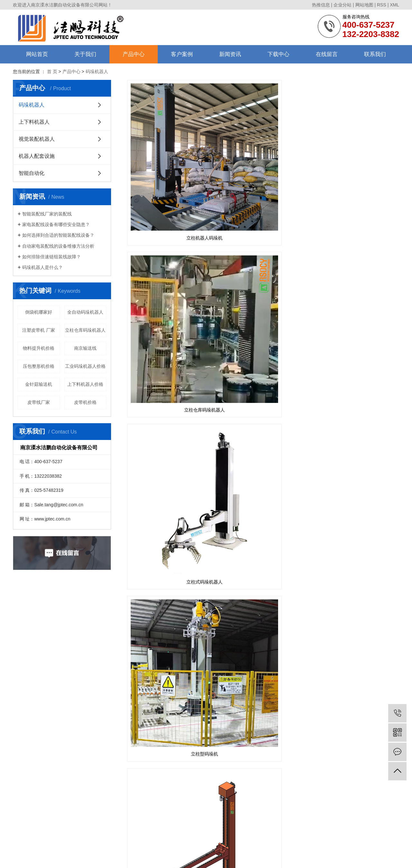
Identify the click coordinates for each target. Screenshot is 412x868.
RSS (382, 5)
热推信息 (321, 5)
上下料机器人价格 (85, 384)
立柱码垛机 (357, 271)
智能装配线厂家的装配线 (47, 214)
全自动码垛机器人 (85, 312)
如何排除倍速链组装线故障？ (51, 257)
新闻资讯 (230, 54)
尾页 (304, 707)
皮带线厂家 (39, 402)
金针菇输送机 (39, 384)
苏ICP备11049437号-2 (180, 850)
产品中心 (134, 54)
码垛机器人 (32, 105)
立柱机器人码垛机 (170, 168)
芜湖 (214, 858)
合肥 (222, 858)
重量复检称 (263, 476)
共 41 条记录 (203, 707)
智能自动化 (32, 173)
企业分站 (342, 5)
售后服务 (21, 789)
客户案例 (182, 54)
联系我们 (375, 54)
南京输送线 (85, 348)
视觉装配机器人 (37, 139)
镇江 (183, 858)
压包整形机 (357, 579)
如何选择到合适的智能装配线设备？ (58, 235)
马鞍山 (194, 858)
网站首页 (37, 54)
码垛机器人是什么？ (42, 267)
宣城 (258, 858)
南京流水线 (257, 842)
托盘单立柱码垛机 (263, 271)
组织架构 (21, 764)
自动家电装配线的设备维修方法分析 (58, 246)
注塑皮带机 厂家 (39, 330)
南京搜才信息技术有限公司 (244, 850)
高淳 (231, 858)
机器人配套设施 (37, 156)
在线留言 (327, 54)
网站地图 (364, 5)
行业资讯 (139, 764)
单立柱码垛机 (170, 374)
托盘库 (170, 682)
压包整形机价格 (39, 366)
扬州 (205, 858)
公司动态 (139, 755)
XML (394, 5)
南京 (175, 858)
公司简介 (21, 755)
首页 (229, 707)
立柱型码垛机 (170, 271)
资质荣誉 (21, 772)
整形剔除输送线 (263, 579)
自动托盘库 (357, 374)
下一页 (284, 707)
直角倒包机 (170, 579)
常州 (249, 858)
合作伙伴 (21, 781)
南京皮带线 (237, 842)
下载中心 (278, 54)
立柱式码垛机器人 (357, 168)
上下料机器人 (34, 122)
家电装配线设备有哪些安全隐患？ (56, 224)
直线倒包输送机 (357, 476)
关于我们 (85, 54)
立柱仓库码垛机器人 (85, 330)
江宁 (240, 858)
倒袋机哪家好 (39, 312)
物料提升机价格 (39, 348)
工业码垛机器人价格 (85, 366)
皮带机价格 (85, 402)
